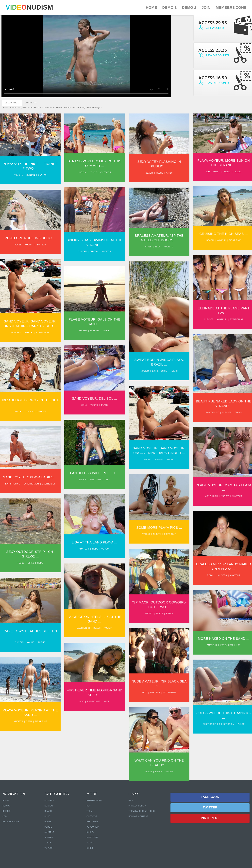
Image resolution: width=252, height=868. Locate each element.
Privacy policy (137, 806)
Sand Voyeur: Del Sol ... (93, 394)
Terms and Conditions (142, 811)
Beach (146, 173)
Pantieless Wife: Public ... (93, 467)
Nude (94, 541)
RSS (131, 801)
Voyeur (216, 239)
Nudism (81, 172)
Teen (154, 245)
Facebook (210, 797)
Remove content (138, 816)
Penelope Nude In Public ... (30, 236)
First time (229, 239)
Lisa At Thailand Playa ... (93, 535)
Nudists (18, 175)
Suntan (31, 175)
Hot (233, 635)
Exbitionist (208, 172)
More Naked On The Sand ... (218, 629)
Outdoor (104, 172)
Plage (232, 172)
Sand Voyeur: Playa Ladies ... (30, 471)
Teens (156, 173)
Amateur (41, 243)
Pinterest (210, 818)
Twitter (210, 807)
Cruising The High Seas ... (218, 232)
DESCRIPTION (12, 103)
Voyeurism (206, 490)
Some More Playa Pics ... (156, 520)
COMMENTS (31, 103)
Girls (166, 173)
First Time (92, 837)
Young (92, 172)
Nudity (29, 243)
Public (221, 172)
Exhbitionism (156, 368)
